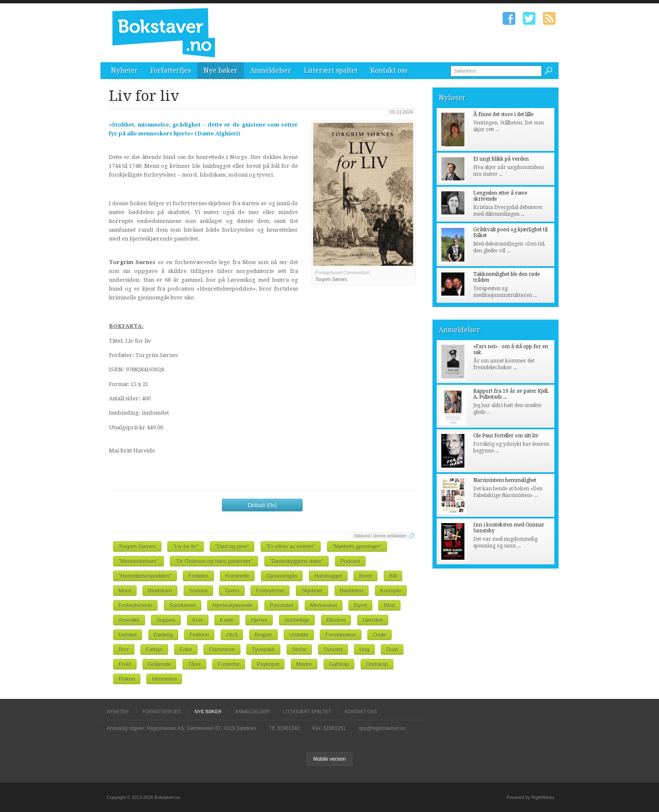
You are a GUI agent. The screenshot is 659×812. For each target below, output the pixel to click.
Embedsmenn (135, 605)
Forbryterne (270, 591)
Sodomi (198, 591)
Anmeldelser (271, 70)
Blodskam (160, 591)
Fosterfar (229, 664)
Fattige (154, 649)
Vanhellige (297, 620)
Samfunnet (183, 605)
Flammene (222, 649)
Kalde (227, 620)
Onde (380, 635)
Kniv (198, 620)
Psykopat (268, 664)
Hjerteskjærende (233, 605)
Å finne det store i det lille (503, 114)
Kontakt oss (389, 70)
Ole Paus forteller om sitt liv (506, 436)
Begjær (264, 635)
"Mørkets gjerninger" (357, 546)
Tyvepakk (263, 649)
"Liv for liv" (186, 546)
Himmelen (164, 679)
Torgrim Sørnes (137, 546)
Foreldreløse (341, 635)
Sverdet (333, 649)
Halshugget (328, 576)
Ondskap (377, 664)
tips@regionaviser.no (382, 728)
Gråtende (159, 664)
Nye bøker (220, 70)
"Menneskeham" (138, 561)
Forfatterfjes (171, 70)
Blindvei (336, 620)
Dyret (360, 605)
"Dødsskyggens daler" (297, 561)
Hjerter (259, 620)
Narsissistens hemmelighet (505, 480)
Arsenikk (129, 620)
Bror (124, 649)
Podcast (350, 561)
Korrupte (391, 591)
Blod (389, 605)
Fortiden (198, 576)
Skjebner (312, 591)
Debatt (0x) (262, 505)
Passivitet (282, 605)
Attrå (232, 635)
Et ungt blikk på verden (501, 159)
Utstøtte (299, 635)
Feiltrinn (199, 635)
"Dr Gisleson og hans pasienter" (214, 561)
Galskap (339, 664)
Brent (365, 576)
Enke (186, 649)
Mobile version (329, 759)
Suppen (166, 620)
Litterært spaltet (331, 70)
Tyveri (232, 591)
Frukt (125, 664)
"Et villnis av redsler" (291, 546)
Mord (125, 591)
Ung (364, 649)
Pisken (127, 679)
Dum (392, 649)
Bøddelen (352, 591)
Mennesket (324, 605)
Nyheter (124, 70)
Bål (393, 576)
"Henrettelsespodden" (145, 576)
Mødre (304, 664)
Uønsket (373, 620)
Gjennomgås (282, 576)
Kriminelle (237, 576)
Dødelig (163, 635)
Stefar (299, 649)
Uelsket (128, 635)
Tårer (194, 664)
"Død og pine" (232, 546)
